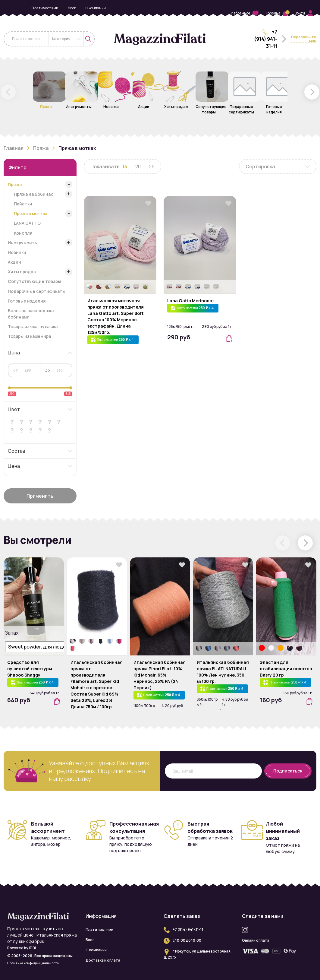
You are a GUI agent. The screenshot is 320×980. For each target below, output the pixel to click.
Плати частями (45, 8)
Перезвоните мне (304, 39)
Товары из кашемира (29, 336)
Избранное (245, 13)
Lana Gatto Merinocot (191, 301)
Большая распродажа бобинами (31, 314)
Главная (14, 148)
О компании (96, 8)
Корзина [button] (277, 13)
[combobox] (66, 39)
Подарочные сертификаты (37, 291)
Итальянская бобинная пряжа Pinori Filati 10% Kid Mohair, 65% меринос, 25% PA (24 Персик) (160, 675)
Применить (40, 496)
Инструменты (23, 243)
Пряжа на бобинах (33, 194)
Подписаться (288, 771)
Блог (72, 8)
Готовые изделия (27, 301)
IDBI (32, 948)
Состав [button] (17, 451)
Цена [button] (14, 353)
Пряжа (41, 148)
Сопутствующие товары (34, 281)
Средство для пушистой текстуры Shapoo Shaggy (30, 669)
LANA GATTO (27, 223)
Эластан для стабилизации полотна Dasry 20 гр (286, 669)
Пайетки (23, 204)
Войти (304, 13)
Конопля (23, 233)
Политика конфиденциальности (33, 963)
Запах (11, 633)
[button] (312, 92)
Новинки (17, 252)
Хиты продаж (22, 272)
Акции (14, 262)
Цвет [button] (14, 409)
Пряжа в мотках (31, 213)
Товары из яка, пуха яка (33, 327)
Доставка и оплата (68, 18)
